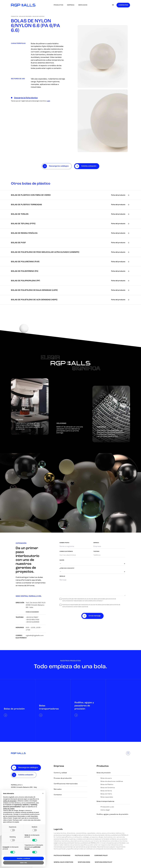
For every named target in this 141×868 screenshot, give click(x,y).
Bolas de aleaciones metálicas (112, 781)
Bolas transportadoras (105, 801)
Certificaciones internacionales (66, 784)
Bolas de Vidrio (106, 794)
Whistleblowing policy (103, 862)
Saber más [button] (24, 863)
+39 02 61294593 (33, 622)
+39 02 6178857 (32, 617)
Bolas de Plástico (38, 16)
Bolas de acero (106, 778)
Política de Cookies (82, 856)
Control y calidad (60, 773)
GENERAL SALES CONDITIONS (63, 862)
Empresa (71, 5)
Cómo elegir (105, 810)
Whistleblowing (84, 862)
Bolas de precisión (25, 16)
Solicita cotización (26, 775)
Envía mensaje (95, 616)
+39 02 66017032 (33, 620)
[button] (43, 793)
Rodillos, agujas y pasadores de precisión (112, 814)
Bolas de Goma (106, 791)
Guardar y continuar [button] (23, 858)
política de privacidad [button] (10, 801)
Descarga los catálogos (28, 768)
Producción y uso (107, 807)
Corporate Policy (101, 856)
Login (48, 101)
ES (113, 5)
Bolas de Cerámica (108, 788)
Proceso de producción (63, 778)
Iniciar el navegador (32, 612)
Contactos (123, 5)
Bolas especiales (107, 797)
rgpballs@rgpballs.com (35, 636)
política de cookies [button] (9, 809)
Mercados (83, 5)
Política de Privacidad (62, 856)
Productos (58, 5)
